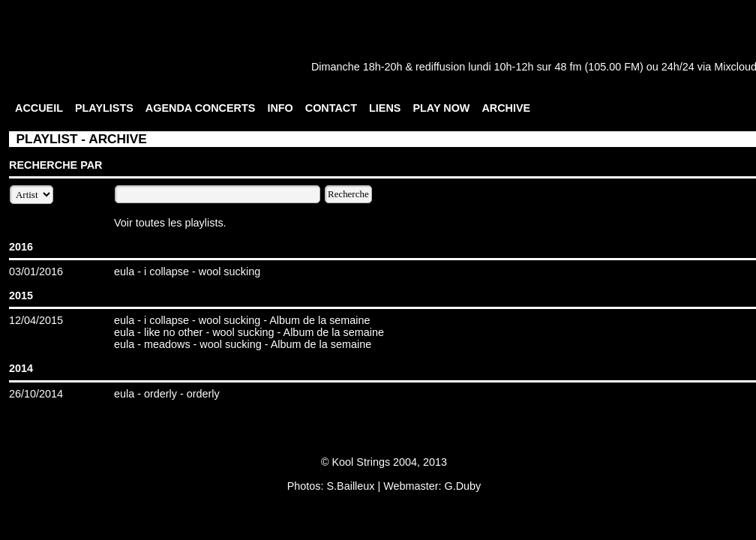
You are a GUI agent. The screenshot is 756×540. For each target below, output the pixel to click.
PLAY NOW (441, 108)
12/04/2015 (36, 320)
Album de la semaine (319, 320)
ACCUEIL (39, 108)
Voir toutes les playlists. (170, 223)
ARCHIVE (506, 108)
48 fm (568, 67)
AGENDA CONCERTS (201, 108)
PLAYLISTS (104, 108)
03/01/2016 (36, 271)
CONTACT (331, 108)
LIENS (385, 108)
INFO (280, 108)
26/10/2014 (36, 394)
